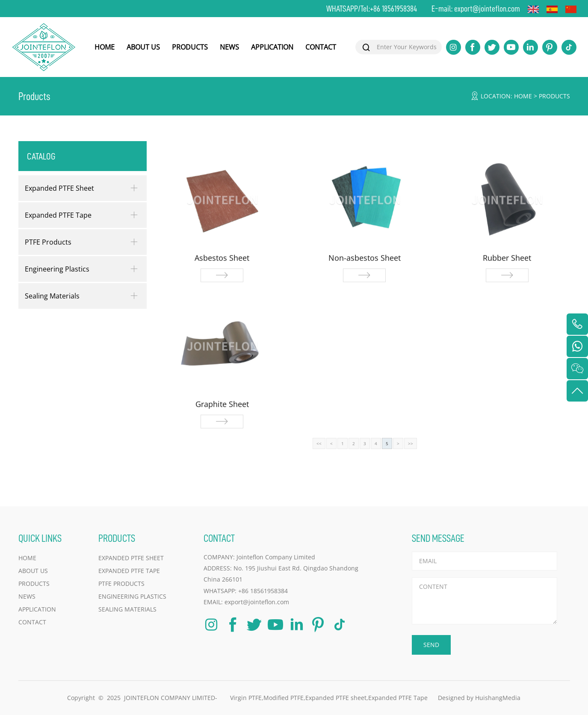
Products (554, 96)
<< (319, 443)
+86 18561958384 (393, 8)
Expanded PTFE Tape (58, 215)
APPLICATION (272, 47)
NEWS (229, 47)
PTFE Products (48, 242)
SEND (431, 645)
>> (411, 443)
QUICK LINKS (40, 538)
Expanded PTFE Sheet (59, 188)
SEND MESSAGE (438, 538)
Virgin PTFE (246, 698)
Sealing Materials (52, 296)
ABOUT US (143, 47)
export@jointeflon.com (487, 8)
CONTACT (321, 47)
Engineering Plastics (57, 269)
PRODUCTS (190, 47)
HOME (105, 47)
